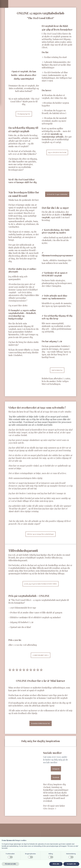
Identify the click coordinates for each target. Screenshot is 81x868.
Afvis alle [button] (56, 864)
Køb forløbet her (57, 370)
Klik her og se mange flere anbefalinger (41, 534)
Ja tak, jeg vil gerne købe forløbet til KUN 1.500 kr (41, 584)
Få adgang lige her (24, 114)
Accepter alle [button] (71, 864)
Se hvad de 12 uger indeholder (57, 194)
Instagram (56, 769)
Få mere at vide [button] (10, 864)
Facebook (56, 777)
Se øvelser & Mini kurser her (41, 723)
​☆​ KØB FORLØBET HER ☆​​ (41, 655)
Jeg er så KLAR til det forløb (57, 152)
